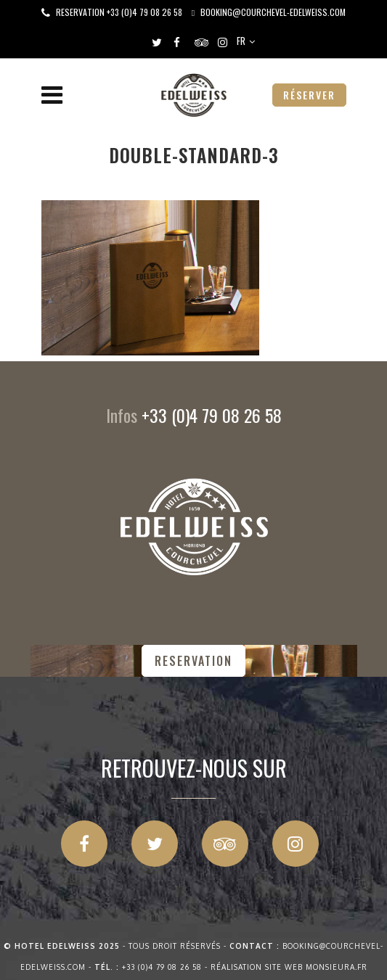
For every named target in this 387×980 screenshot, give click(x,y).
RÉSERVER (309, 95)
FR (241, 41)
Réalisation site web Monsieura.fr (289, 967)
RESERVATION (193, 661)
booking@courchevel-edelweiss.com (273, 12)
